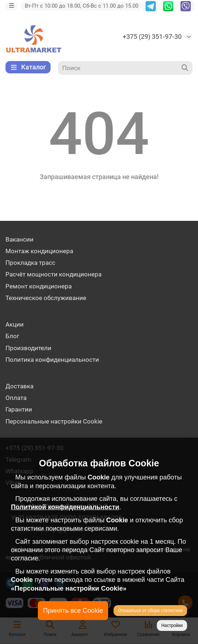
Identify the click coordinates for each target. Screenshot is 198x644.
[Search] (125, 68)
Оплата (16, 398)
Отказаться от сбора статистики (150, 611)
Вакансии (19, 239)
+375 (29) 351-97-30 (152, 37)
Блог (12, 336)
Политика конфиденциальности (52, 360)
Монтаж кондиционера (39, 251)
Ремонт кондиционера (39, 286)
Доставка (19, 386)
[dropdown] (11, 6)
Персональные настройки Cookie (54, 421)
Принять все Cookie (73, 611)
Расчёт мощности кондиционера (54, 274)
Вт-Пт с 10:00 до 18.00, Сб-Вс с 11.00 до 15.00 (82, 6)
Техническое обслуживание (46, 298)
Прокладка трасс (30, 263)
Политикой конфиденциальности (65, 507)
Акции (15, 324)
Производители (28, 348)
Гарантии (19, 409)
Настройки (172, 625)
